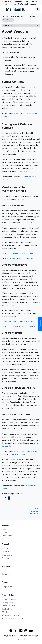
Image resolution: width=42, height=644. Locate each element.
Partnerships (7, 536)
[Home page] (4, 16)
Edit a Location (30, 327)
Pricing (5, 549)
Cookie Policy (8, 609)
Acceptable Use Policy (11, 615)
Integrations (7, 555)
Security (5, 558)
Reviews (5, 552)
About (4, 529)
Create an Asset (12, 258)
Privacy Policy (8, 603)
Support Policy (8, 587)
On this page (9, 25)
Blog (4, 571)
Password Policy (9, 606)
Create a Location (13, 327)
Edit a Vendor (28, 254)
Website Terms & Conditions (14, 619)
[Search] (38, 9)
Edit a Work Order (17, 454)
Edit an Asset (27, 258)
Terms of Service (9, 599)
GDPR (4, 612)
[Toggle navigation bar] (3, 9)
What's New (26, 4)
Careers (5, 533)
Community (7, 574)
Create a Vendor (12, 254)
